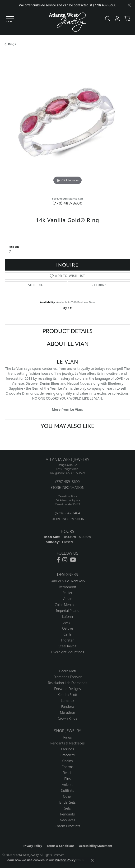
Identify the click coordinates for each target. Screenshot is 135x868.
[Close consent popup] (92, 860)
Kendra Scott (67, 695)
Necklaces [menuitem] (67, 820)
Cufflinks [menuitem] (68, 790)
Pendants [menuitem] (68, 814)
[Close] (129, 5)
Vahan (67, 599)
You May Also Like (67, 426)
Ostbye (68, 628)
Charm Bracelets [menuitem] (67, 826)
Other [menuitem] (67, 796)
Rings (12, 44)
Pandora (67, 706)
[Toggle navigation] (10, 19)
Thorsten (67, 640)
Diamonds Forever (67, 677)
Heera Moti (67, 671)
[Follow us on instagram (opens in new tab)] (65, 560)
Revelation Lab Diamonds (67, 683)
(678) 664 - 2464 (67, 513)
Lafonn (67, 617)
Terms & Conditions (61, 846)
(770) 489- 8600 (67, 482)
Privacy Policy (33, 846)
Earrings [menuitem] (67, 749)
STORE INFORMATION (67, 487)
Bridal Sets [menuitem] (67, 802)
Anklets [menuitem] (67, 785)
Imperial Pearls (68, 611)
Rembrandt (67, 587)
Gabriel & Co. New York (67, 581)
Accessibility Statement (96, 846)
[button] (107, 20)
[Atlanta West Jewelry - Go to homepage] (68, 23)
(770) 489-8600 (67, 203)
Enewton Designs (67, 689)
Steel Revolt (67, 646)
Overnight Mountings (67, 652)
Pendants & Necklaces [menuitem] (67, 743)
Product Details (67, 331)
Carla (67, 634)
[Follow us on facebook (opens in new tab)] (58, 560)
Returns (99, 285)
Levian (67, 622)
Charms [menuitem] (67, 767)
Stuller (68, 593)
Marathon (68, 712)
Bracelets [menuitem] (68, 755)
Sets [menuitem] (67, 808)
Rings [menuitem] (68, 737)
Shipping (36, 285)
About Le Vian (68, 343)
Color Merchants (68, 605)
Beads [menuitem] (67, 773)
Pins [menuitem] (67, 779)
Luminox (67, 701)
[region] (67, 123)
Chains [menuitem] (68, 761)
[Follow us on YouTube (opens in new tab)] (73, 560)
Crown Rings (67, 718)
